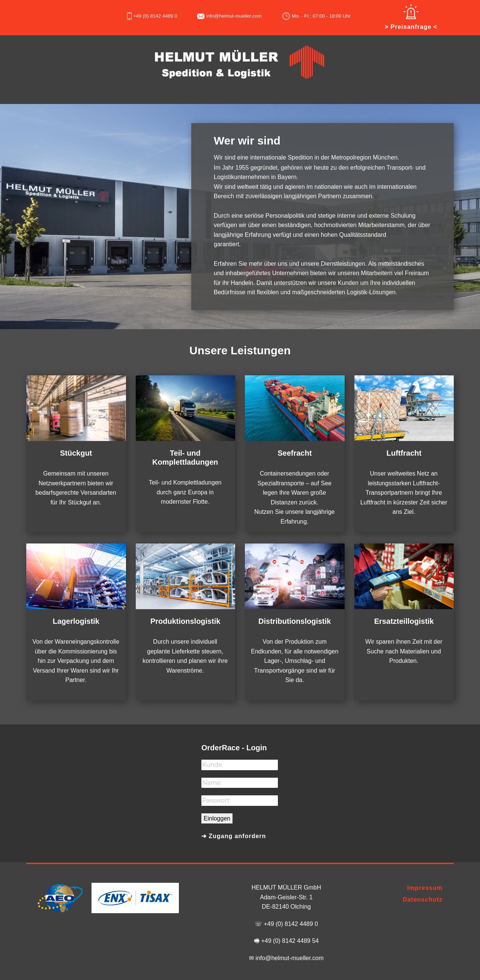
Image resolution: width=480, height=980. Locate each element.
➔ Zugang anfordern (234, 836)
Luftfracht (404, 453)
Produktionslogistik (185, 621)
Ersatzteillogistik (404, 621)
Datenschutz (423, 899)
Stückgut (76, 453)
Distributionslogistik (295, 621)
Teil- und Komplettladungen (185, 458)
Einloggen (217, 818)
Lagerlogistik (76, 621)
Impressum (425, 888)
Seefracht (295, 453)
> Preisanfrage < (411, 27)
